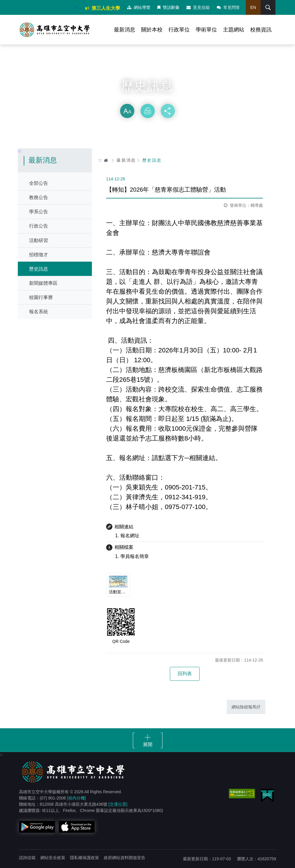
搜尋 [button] (268, 7)
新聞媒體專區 (43, 283)
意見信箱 (198, 7)
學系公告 (39, 212)
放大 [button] (127, 111)
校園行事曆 (41, 297)
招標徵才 (39, 255)
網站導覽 (139, 7)
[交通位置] (118, 804)
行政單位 (179, 30)
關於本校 (152, 30)
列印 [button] (148, 111)
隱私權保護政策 (84, 858)
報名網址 (130, 536)
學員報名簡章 (135, 556)
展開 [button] (148, 744)
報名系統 (39, 312)
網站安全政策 (53, 858)
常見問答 (228, 7)
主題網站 (234, 30)
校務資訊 (261, 30)
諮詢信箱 (27, 858)
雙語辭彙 (168, 7)
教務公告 (39, 197)
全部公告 (39, 183)
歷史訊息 (39, 269)
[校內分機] (76, 798)
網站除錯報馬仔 (246, 707)
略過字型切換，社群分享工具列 (148, 98)
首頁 (106, 160)
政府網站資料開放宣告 (125, 858)
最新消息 (125, 30)
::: (76, 7)
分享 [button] (168, 111)
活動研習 (39, 240)
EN (253, 7)
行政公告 (39, 226)
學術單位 (206, 30)
